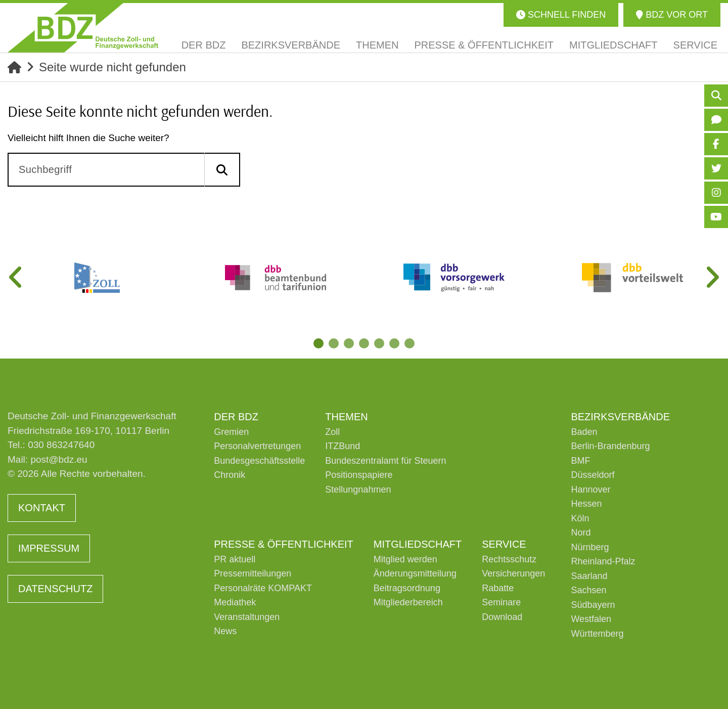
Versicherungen (513, 573)
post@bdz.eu (59, 459)
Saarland (589, 576)
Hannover (590, 490)
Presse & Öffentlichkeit (284, 544)
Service (504, 544)
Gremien (231, 432)
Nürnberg (590, 547)
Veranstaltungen (247, 617)
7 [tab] (409, 343)
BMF (580, 461)
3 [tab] (349, 343)
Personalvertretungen (257, 446)
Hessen (586, 504)
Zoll (332, 432)
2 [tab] (334, 343)
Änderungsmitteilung (415, 573)
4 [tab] (364, 343)
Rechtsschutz (509, 559)
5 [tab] (379, 343)
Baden (584, 432)
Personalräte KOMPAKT (263, 588)
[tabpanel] (97, 278)
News (225, 631)
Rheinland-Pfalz (603, 561)
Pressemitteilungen (253, 573)
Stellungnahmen (358, 490)
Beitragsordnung (407, 588)
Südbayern (593, 605)
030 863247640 (61, 445)
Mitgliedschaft (418, 544)
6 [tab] (394, 343)
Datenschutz (55, 589)
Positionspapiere (359, 475)
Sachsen (588, 590)
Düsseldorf (593, 475)
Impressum (49, 548)
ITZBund (343, 446)
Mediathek (235, 602)
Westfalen (591, 619)
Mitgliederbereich (408, 602)
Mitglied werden (405, 559)
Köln (580, 518)
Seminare (501, 602)
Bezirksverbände (620, 417)
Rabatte (498, 588)
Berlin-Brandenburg (610, 446)
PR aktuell (235, 559)
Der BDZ (236, 417)
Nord (581, 533)
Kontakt (42, 508)
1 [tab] (318, 343)
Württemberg (597, 634)
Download (502, 617)
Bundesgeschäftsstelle (259, 461)
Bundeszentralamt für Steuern (385, 461)
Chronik (230, 475)
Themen (346, 417)
